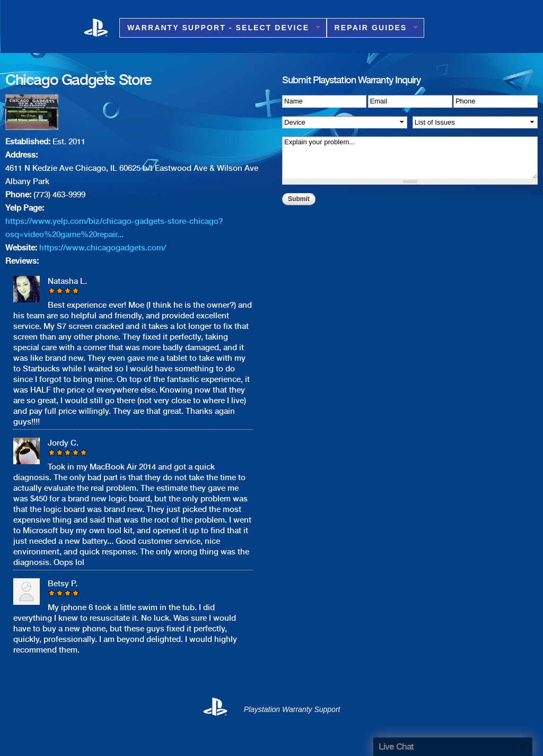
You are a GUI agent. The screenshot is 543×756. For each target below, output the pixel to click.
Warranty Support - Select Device (220, 28)
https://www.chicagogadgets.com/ (103, 248)
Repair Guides (373, 28)
